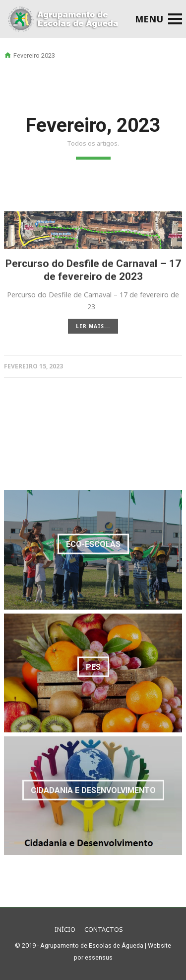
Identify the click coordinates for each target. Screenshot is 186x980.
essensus (99, 957)
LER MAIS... (93, 326)
